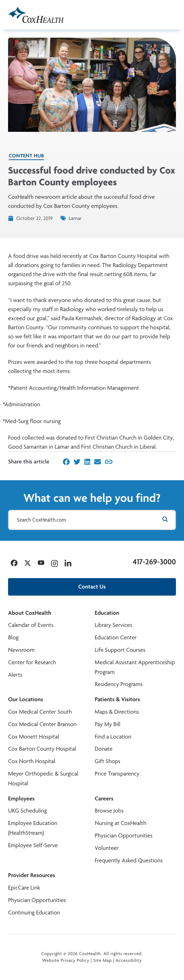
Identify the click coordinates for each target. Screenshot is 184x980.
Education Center (116, 637)
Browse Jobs (109, 811)
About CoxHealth (30, 613)
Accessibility (129, 960)
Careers (104, 799)
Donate (104, 749)
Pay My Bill (108, 724)
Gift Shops (108, 761)
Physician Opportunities (124, 836)
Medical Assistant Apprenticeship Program (135, 667)
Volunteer (107, 848)
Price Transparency (117, 774)
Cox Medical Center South (40, 712)
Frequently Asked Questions (129, 860)
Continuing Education (34, 913)
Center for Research (32, 662)
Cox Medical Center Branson (42, 724)
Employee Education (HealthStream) (33, 828)
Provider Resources (32, 875)
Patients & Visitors (118, 699)
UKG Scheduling (27, 811)
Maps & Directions (117, 712)
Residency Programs (119, 684)
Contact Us (92, 587)
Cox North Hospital (32, 761)
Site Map (102, 960)
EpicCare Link (24, 888)
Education (107, 613)
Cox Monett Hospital (33, 737)
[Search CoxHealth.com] (92, 520)
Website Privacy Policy (66, 960)
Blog (13, 637)
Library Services (114, 625)
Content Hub (26, 156)
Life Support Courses (120, 650)
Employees (21, 799)
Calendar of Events (31, 625)
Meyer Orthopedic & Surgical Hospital (43, 779)
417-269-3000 (154, 562)
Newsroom (21, 650)
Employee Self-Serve (33, 845)
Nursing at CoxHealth (121, 823)
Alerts (15, 675)
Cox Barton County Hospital (42, 749)
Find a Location (113, 737)
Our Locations (26, 699)
